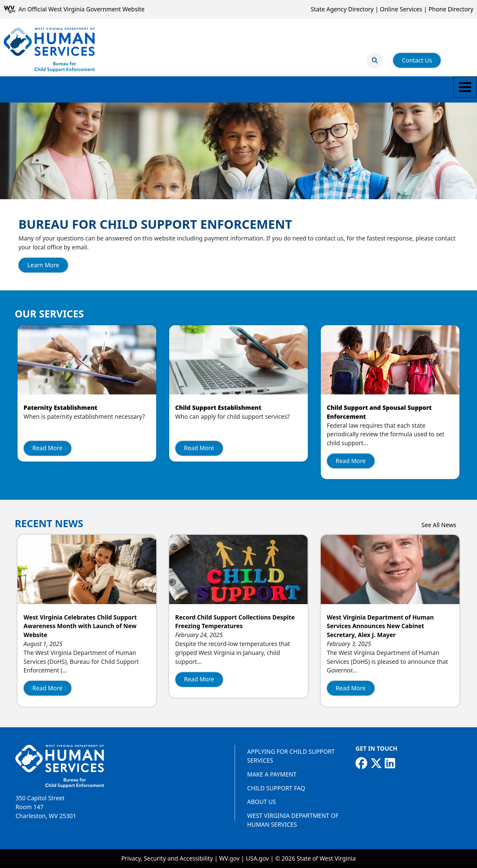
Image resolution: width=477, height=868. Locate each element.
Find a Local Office (281, 89)
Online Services (401, 9)
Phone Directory (451, 9)
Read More (47, 448)
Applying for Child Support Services (291, 756)
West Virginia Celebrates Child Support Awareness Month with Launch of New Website (80, 626)
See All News (439, 525)
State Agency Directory (342, 9)
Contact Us (417, 57)
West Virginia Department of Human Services (293, 820)
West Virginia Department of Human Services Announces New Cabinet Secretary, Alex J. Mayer (380, 626)
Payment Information (172, 89)
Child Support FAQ (276, 788)
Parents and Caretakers (97, 89)
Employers (229, 89)
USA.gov (258, 858)
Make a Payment (29, 89)
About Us (262, 802)
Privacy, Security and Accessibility (167, 858)
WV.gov (229, 858)
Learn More (43, 265)
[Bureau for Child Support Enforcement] (49, 50)
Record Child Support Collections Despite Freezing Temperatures (235, 622)
